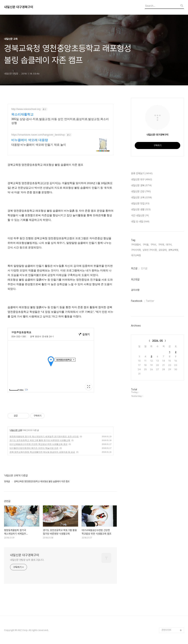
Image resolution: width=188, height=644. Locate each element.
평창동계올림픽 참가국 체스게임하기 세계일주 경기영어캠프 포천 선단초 (44, 436)
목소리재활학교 (22, 114)
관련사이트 (166, 630)
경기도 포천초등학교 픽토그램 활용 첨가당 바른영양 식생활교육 (40, 440)
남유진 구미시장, (150, 250)
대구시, (169, 245)
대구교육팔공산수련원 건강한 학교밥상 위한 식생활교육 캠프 (39, 444)
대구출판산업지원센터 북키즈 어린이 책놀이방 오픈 (34, 448)
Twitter (150, 301)
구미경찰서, (136, 245)
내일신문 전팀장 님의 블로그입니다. (27, 560)
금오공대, (163, 250)
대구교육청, (136, 255)
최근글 (134, 268)
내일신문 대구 (142, 180)
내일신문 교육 (16, 430)
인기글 (144, 268)
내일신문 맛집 (140, 204)
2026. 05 (157, 341)
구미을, (146, 245)
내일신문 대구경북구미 (19, 7)
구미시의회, (136, 250)
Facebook (137, 301)
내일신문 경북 (141, 186)
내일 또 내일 (140, 222)
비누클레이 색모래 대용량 (30, 140)
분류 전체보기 (142, 174)
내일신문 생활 (141, 210)
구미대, (161, 245)
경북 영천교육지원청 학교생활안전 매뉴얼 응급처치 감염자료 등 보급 (42, 452)
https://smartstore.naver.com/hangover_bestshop (38, 135)
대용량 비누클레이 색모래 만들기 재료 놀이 (39, 145)
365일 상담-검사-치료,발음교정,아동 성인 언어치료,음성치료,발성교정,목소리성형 (60, 121)
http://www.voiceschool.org (26, 109)
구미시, (154, 245)
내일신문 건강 (141, 192)
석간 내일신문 (140, 216)
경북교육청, (174, 250)
